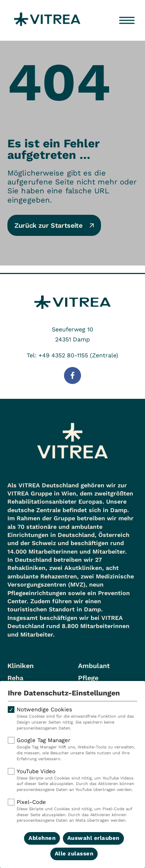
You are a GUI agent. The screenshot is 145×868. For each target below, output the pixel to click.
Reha (15, 678)
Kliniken (21, 666)
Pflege (88, 678)
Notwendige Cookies (72, 719)
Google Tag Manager (72, 749)
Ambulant (94, 666)
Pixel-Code (72, 811)
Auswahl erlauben (93, 838)
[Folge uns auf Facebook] (72, 375)
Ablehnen (42, 838)
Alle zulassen (74, 854)
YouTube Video (72, 780)
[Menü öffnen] (127, 20)
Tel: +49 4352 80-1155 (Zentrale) (72, 355)
